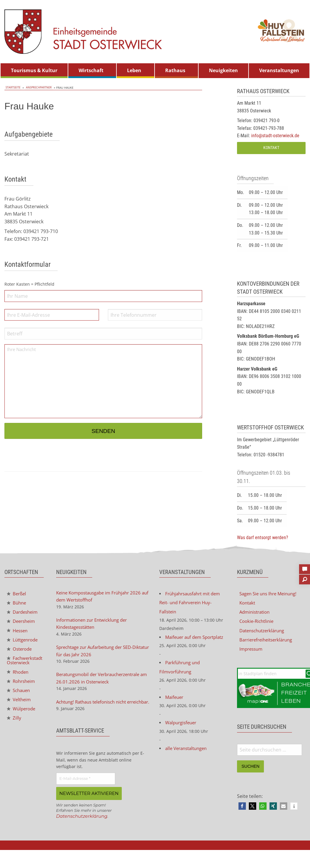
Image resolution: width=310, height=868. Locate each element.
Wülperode (22, 717)
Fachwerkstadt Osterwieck (23, 666)
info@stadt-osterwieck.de (275, 136)
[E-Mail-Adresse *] (86, 789)
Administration (256, 613)
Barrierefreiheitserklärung (268, 641)
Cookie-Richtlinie (258, 622)
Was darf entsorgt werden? (263, 538)
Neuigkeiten (223, 70)
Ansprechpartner (38, 88)
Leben (134, 70)
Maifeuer (175, 710)
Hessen (18, 632)
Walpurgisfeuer (182, 736)
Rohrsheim (22, 689)
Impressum (252, 651)
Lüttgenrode (24, 641)
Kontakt (271, 148)
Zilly (14, 727)
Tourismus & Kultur (34, 70)
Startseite (13, 88)
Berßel (17, 594)
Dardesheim (24, 613)
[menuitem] (34, 71)
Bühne (17, 603)
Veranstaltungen (279, 70)
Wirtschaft (91, 70)
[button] (242, 808)
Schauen (20, 699)
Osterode (20, 651)
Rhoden (19, 680)
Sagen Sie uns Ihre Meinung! (271, 594)
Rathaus (175, 70)
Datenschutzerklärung (83, 826)
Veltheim (20, 708)
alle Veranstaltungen (188, 762)
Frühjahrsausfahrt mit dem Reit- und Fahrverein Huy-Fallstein (192, 603)
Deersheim (22, 622)
